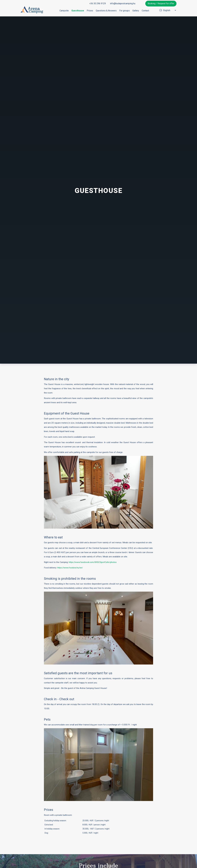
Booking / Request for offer (161, 3)
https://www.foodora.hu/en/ (70, 568)
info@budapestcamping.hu (123, 3)
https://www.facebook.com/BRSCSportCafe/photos (93, 562)
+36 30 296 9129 (98, 3)
